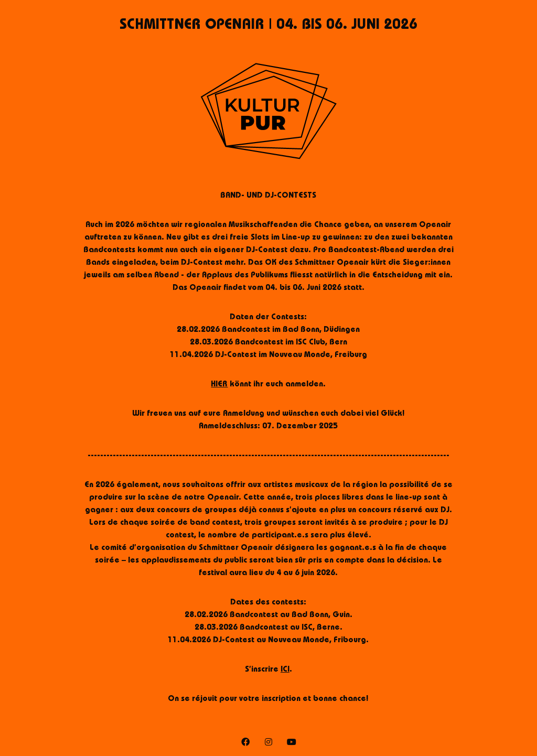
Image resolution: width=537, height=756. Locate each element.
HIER (219, 385)
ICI (285, 670)
